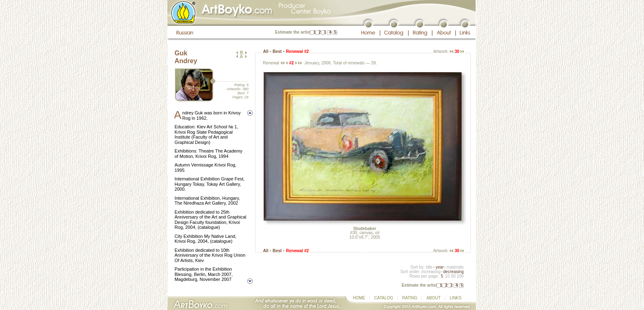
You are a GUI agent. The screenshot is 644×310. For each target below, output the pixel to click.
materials (455, 267)
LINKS (456, 298)
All (266, 51)
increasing (431, 272)
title (429, 267)
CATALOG (384, 298)
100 (460, 276)
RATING (410, 298)
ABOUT (433, 298)
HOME (359, 298)
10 (447, 276)
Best (277, 51)
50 (453, 276)
